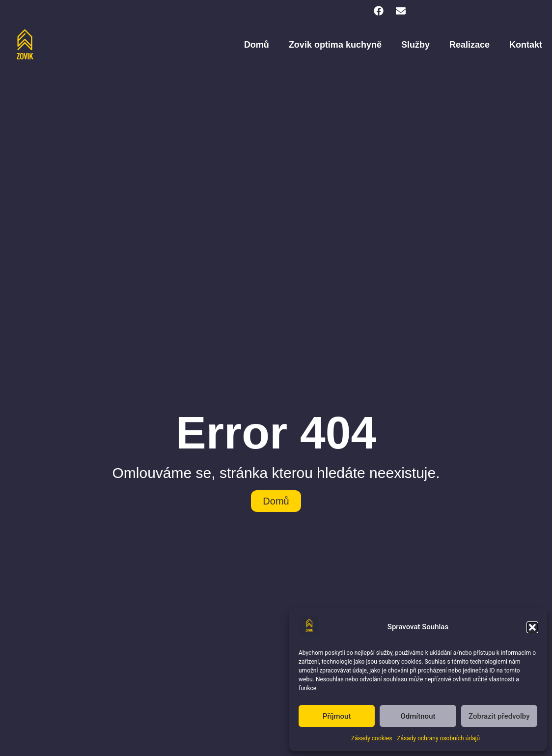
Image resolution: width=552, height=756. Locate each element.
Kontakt (526, 45)
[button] (532, 627)
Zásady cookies (372, 738)
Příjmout (337, 716)
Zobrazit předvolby (499, 716)
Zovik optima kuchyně (335, 45)
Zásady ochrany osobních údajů (438, 738)
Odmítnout (418, 716)
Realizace (469, 45)
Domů (257, 45)
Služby (415, 45)
